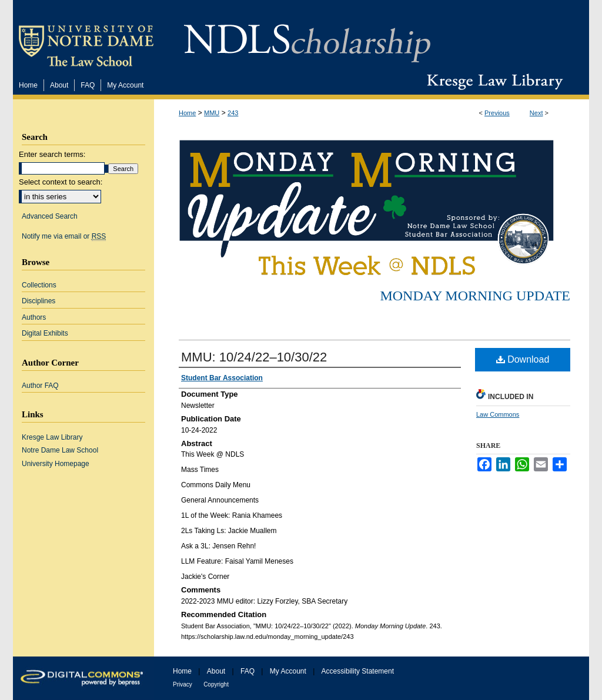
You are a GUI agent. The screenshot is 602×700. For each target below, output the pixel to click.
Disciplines (39, 301)
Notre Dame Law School (60, 450)
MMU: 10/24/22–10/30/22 (254, 357)
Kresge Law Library (492, 82)
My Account (288, 671)
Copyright (216, 684)
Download (523, 359)
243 (233, 113)
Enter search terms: (52, 154)
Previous (497, 113)
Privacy (183, 684)
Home (187, 113)
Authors (34, 317)
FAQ (248, 671)
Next (536, 113)
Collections (39, 285)
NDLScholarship (307, 37)
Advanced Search (50, 216)
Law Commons (498, 414)
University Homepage (56, 464)
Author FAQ (40, 386)
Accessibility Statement (358, 671)
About (216, 671)
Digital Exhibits (45, 333)
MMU (212, 113)
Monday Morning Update (475, 296)
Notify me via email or (64, 236)
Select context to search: (61, 182)
